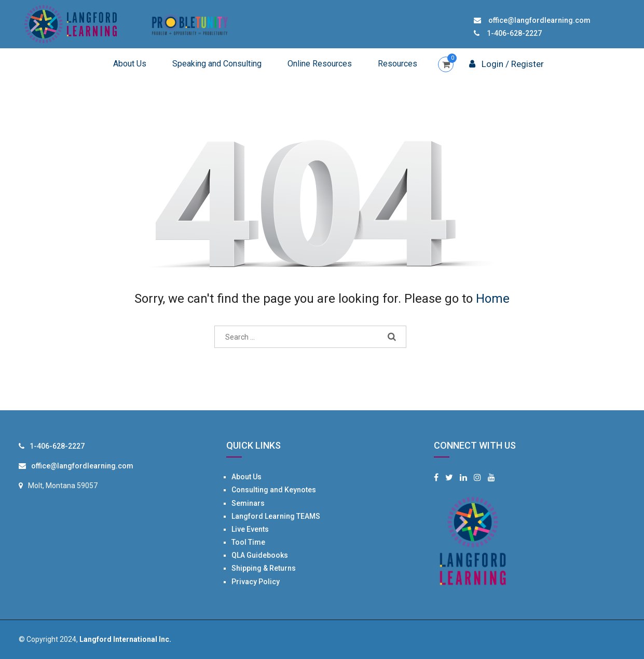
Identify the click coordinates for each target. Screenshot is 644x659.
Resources (398, 64)
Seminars (248, 503)
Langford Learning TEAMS (276, 516)
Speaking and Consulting (217, 64)
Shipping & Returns (264, 568)
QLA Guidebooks (260, 555)
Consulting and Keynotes (274, 490)
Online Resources (320, 64)
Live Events (250, 529)
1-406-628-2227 (514, 33)
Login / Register (506, 64)
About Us (130, 64)
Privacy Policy (256, 582)
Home (493, 299)
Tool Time (248, 542)
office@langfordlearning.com (539, 20)
